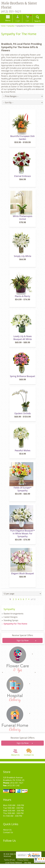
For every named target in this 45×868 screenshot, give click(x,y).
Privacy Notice (24, 864)
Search (36, 21)
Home (3, 26)
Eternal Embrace (22, 179)
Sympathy (11, 26)
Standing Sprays (11, 623)
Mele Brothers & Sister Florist (19, 5)
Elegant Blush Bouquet (23, 576)
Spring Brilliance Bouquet (23, 379)
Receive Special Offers (22, 638)
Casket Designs (11, 620)
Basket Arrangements (13, 616)
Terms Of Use (10, 864)
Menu (9, 20)
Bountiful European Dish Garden (22, 140)
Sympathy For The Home (15, 626)
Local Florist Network (14, 867)
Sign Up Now (23, 643)
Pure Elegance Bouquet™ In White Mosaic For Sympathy (22, 536)
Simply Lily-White (23, 259)
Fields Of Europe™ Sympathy (22, 492)
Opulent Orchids (23, 416)
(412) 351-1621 (11, 11)
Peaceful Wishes (23, 453)
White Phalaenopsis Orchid (23, 220)
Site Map (28, 867)
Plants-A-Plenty (22, 299)
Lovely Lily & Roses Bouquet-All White (23, 340)
